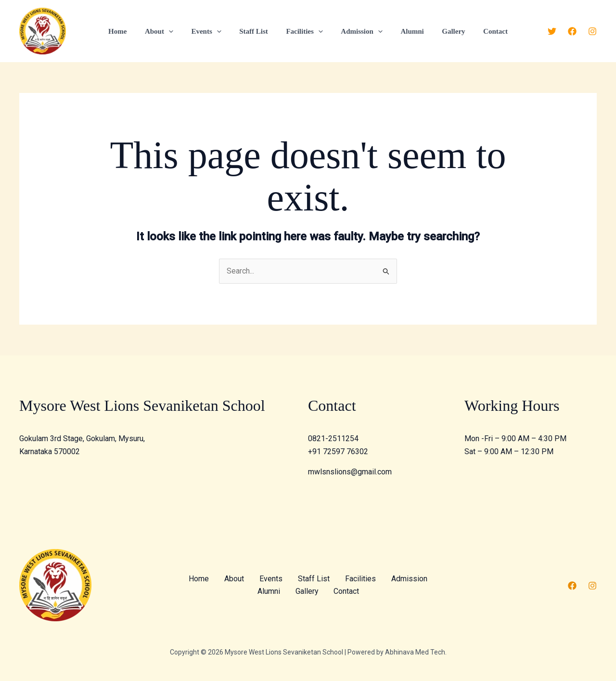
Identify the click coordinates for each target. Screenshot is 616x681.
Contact (481, 31)
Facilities (304, 31)
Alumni (405, 31)
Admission (358, 31)
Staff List (257, 31)
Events (213, 31)
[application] (179, 31)
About (170, 31)
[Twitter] (552, 31)
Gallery (443, 31)
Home (132, 31)
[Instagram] (592, 31)
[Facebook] (572, 31)
